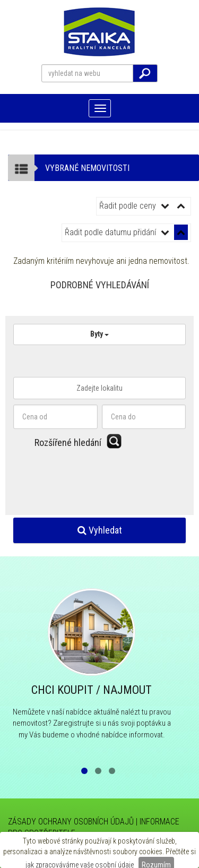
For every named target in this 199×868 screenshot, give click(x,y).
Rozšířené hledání (68, 442)
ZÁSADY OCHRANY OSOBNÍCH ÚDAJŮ (71, 822)
